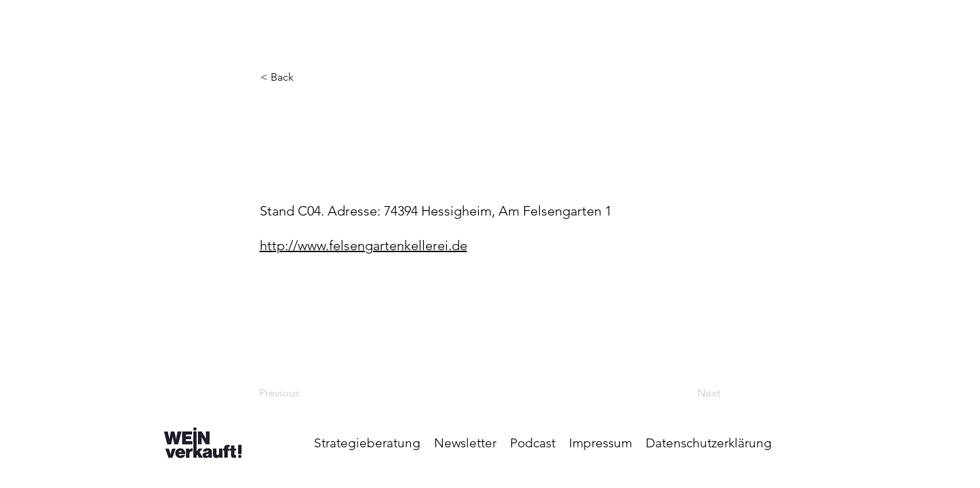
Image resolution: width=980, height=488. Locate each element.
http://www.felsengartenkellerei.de (364, 245)
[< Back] (305, 77)
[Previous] (304, 393)
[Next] (686, 393)
